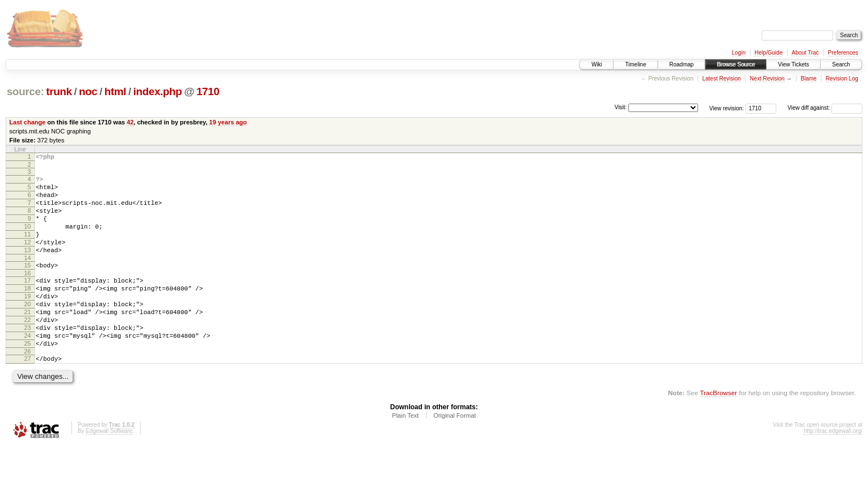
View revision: (727, 108)
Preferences (843, 53)
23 (28, 358)
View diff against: (825, 108)
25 (28, 377)
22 (28, 348)
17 (28, 301)
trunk (59, 91)
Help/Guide (768, 53)
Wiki (597, 64)
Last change (28, 122)
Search (841, 64)
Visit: (620, 107)
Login (739, 53)
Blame (808, 79)
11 (28, 248)
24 (28, 368)
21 (28, 339)
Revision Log (842, 79)
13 (28, 267)
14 (28, 276)
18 (28, 310)
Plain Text (406, 453)
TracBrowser (718, 430)
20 (28, 329)
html (115, 91)
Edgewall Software (109, 468)
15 (28, 284)
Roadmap (682, 64)
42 (130, 122)
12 (28, 257)
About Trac (805, 53)
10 (28, 238)
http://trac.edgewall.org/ (833, 468)
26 (28, 387)
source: (25, 91)
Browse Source (736, 64)
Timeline (635, 64)
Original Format (455, 453)
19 (28, 320)
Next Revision (767, 79)
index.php (158, 91)
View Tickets (793, 64)
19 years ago (228, 122)
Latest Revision (721, 79)
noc (88, 91)
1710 (208, 91)
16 (28, 293)
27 (28, 394)
